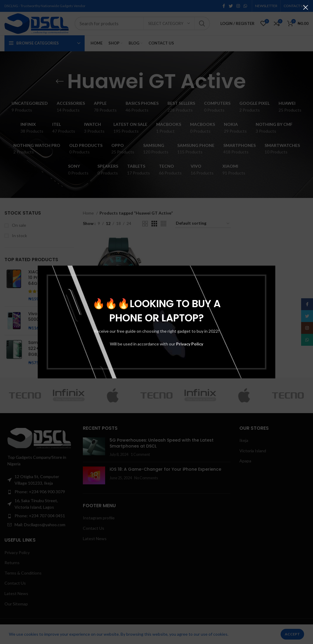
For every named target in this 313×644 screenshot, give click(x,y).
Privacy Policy (190, 344)
